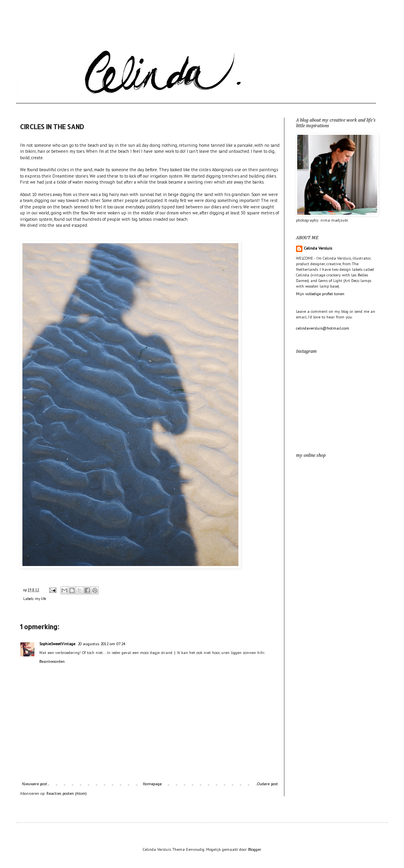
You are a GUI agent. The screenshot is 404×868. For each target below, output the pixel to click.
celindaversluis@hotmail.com (323, 328)
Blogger (254, 849)
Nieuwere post (35, 784)
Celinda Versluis (318, 248)
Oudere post (268, 784)
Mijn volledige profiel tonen (320, 294)
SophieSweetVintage (57, 644)
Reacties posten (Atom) (67, 793)
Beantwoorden (52, 661)
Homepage (152, 784)
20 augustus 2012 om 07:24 (101, 644)
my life (40, 599)
